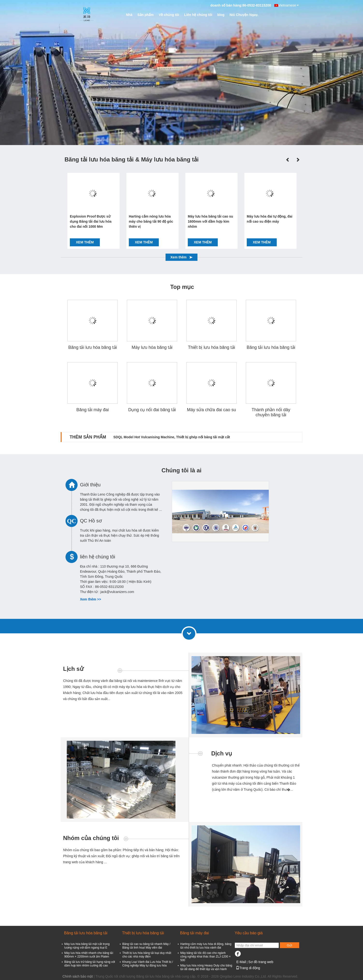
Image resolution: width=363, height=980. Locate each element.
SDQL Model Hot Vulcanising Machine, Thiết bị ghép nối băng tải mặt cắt (172, 437)
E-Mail (241, 962)
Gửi (290, 945)
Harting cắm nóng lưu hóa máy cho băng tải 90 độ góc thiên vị (151, 221)
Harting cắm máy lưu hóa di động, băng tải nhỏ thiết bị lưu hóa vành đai (206, 946)
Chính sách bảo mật (78, 976)
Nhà (129, 15)
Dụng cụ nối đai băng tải (152, 410)
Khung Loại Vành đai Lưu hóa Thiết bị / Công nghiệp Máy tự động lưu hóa (148, 964)
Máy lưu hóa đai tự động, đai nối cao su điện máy (270, 219)
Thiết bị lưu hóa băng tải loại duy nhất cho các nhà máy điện (147, 955)
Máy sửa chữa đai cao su (211, 410)
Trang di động (248, 968)
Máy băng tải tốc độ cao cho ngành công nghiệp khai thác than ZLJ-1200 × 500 (205, 957)
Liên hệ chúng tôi (198, 15)
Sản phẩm (145, 15)
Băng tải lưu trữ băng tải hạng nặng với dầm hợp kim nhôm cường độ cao (90, 964)
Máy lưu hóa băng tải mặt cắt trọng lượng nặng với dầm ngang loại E (87, 946)
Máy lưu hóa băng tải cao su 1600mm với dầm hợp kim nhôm (210, 221)
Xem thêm (85, 242)
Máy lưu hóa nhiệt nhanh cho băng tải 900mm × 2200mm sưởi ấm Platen (89, 955)
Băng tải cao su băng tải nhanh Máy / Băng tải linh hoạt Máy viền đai (146, 946)
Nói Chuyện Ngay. (244, 15)
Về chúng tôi (169, 15)
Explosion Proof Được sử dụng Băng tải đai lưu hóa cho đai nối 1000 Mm (91, 221)
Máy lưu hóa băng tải (152, 347)
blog (221, 15)
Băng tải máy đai (93, 410)
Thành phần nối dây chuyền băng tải (271, 412)
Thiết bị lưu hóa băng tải (211, 347)
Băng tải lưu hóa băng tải (92, 347)
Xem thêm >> (91, 599)
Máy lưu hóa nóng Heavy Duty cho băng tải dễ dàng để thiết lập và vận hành (206, 967)
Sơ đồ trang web (261, 962)
